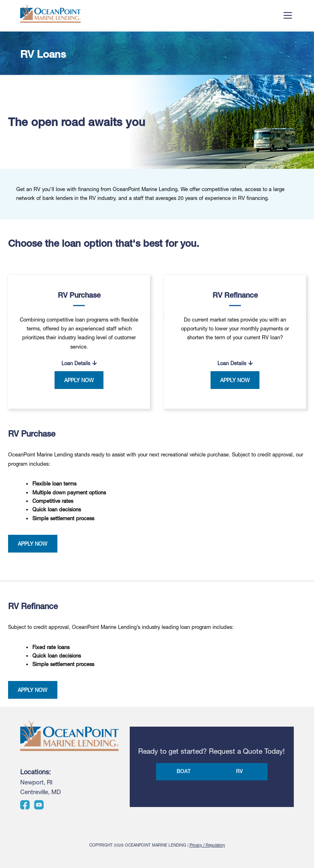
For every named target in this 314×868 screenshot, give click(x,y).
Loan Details (76, 363)
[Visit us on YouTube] (39, 808)
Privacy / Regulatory (207, 845)
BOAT (184, 771)
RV (239, 771)
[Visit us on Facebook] (25, 808)
